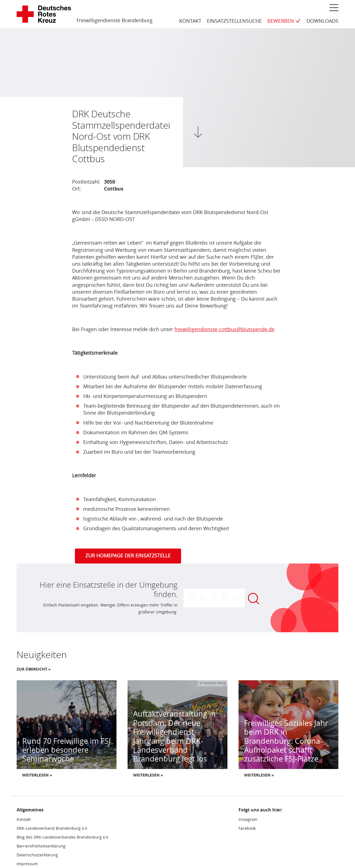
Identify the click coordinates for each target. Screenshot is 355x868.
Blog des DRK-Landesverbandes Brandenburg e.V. (63, 838)
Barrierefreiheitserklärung (41, 847)
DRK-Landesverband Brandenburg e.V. (52, 829)
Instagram (248, 820)
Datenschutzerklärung (37, 856)
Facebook (247, 829)
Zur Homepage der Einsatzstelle (128, 557)
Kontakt (190, 21)
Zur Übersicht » (34, 670)
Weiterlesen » (37, 776)
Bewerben (281, 21)
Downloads (322, 21)
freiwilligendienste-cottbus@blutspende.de (225, 330)
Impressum (27, 864)
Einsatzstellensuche (234, 21)
